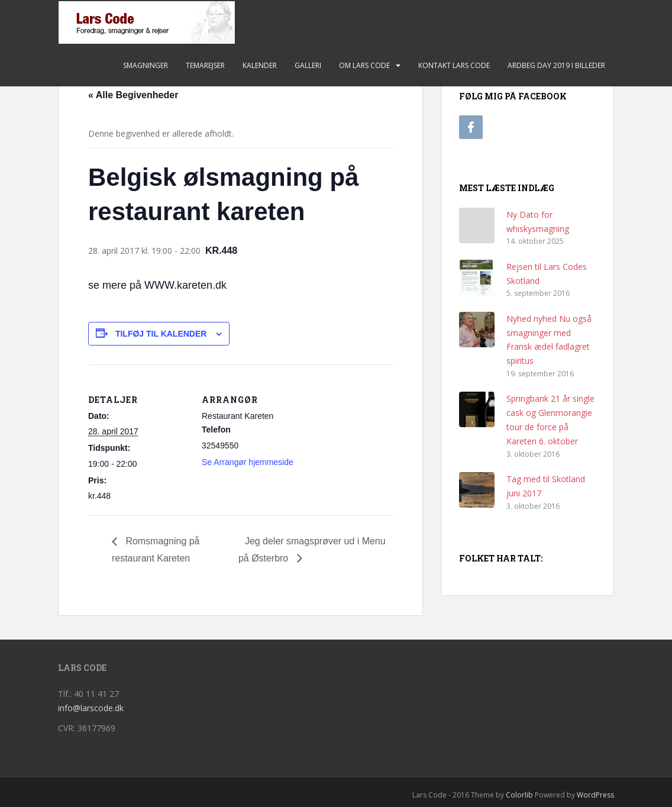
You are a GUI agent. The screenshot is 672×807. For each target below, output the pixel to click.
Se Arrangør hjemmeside (248, 462)
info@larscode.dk (91, 708)
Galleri (308, 65)
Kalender (260, 65)
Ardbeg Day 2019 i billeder (556, 65)
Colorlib (519, 795)
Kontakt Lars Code (454, 65)
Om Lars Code (364, 65)
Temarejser (205, 65)
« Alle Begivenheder (133, 95)
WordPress (595, 795)
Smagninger (146, 65)
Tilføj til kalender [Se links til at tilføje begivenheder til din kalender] (161, 334)
